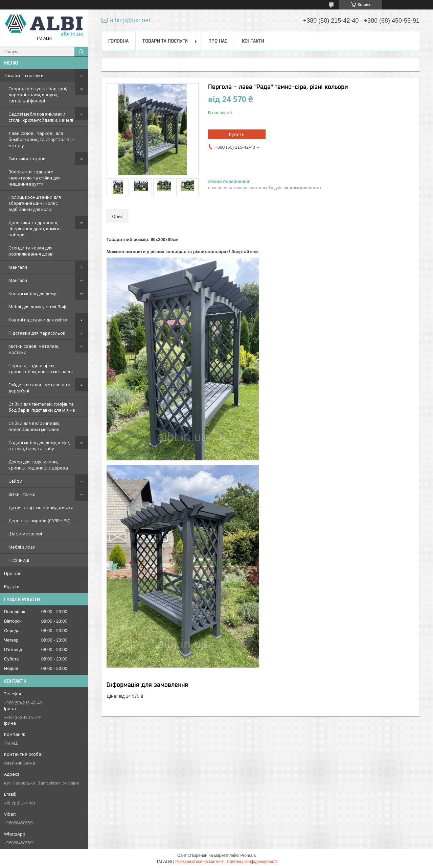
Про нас (13, 573)
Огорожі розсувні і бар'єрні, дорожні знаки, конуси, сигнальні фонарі (38, 95)
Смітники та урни (27, 159)
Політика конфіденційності (252, 862)
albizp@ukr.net (20, 803)
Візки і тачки (22, 494)
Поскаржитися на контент (199, 862)
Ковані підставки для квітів (38, 320)
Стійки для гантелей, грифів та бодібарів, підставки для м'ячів (42, 407)
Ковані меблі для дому (32, 293)
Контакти (253, 41)
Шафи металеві (25, 534)
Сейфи (15, 481)
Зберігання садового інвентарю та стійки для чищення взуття (35, 178)
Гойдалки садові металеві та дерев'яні (39, 388)
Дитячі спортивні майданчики (41, 507)
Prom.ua (248, 855)
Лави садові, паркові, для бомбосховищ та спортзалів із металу (41, 139)
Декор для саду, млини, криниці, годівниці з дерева (38, 465)
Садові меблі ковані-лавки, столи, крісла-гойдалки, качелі (41, 117)
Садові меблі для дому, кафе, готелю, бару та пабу (39, 445)
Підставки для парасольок (37, 333)
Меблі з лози (22, 547)
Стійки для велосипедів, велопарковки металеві (35, 426)
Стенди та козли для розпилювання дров (31, 251)
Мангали (18, 267)
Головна (118, 41)
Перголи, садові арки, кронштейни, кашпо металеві (41, 368)
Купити (237, 134)
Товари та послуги (24, 75)
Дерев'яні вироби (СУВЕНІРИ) (39, 521)
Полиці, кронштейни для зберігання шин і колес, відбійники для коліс (35, 203)
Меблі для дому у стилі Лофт (38, 307)
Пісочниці (19, 560)
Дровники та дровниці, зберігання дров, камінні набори (35, 228)
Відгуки (12, 586)
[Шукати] (81, 52)
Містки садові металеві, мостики (34, 349)
